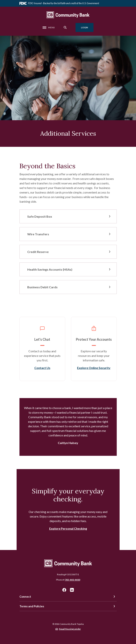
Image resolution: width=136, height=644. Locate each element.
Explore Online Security (94, 368)
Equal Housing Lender (70, 629)
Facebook (64, 590)
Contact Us (42, 368)
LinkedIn (72, 590)
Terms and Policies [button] (32, 606)
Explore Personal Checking (68, 528)
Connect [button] (25, 597)
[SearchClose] (65, 27)
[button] (68, 216)
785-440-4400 (72, 580)
